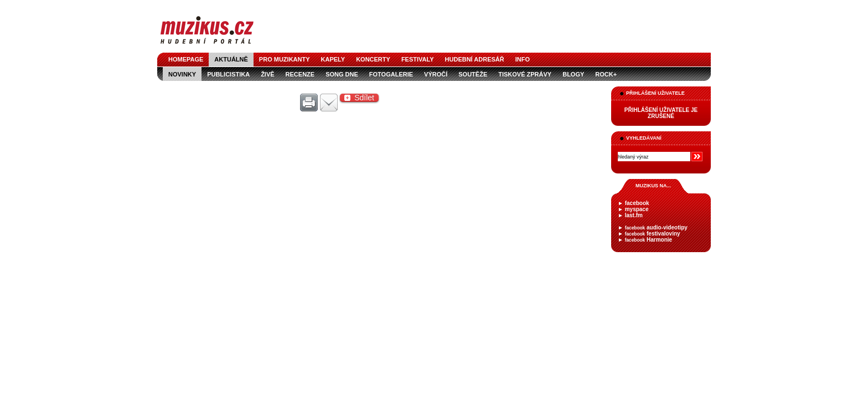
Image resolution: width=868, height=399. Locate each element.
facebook (637, 203)
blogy (573, 74)
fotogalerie (391, 74)
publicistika (228, 74)
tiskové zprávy (525, 74)
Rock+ (606, 74)
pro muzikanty (285, 59)
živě (267, 74)
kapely (333, 59)
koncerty (373, 59)
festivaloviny (653, 234)
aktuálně (231, 59)
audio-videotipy (656, 227)
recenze (300, 74)
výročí (436, 74)
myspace (637, 209)
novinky (182, 74)
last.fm (634, 215)
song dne (342, 74)
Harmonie (649, 240)
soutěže (473, 74)
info (523, 59)
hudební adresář (475, 59)
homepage (186, 59)
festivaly (418, 59)
